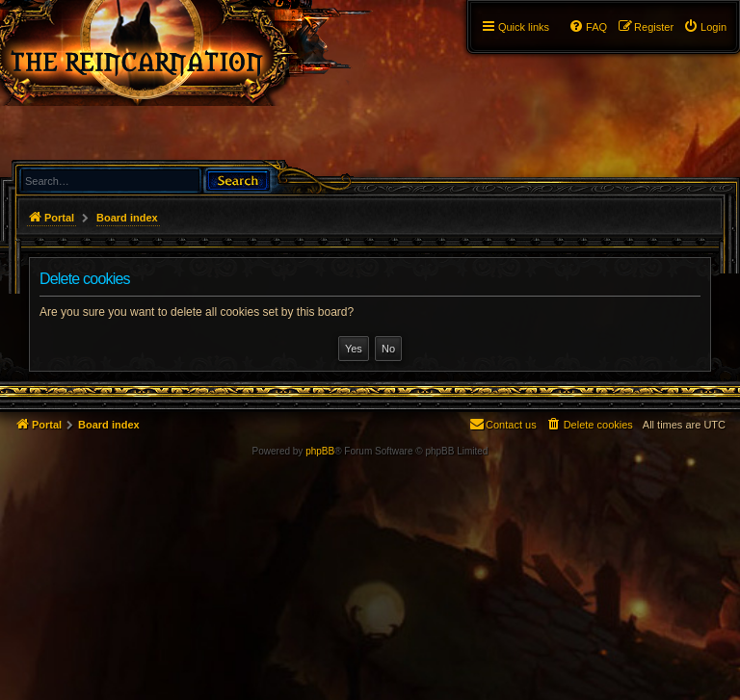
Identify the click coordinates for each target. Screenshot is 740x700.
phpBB (320, 451)
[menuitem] (705, 27)
